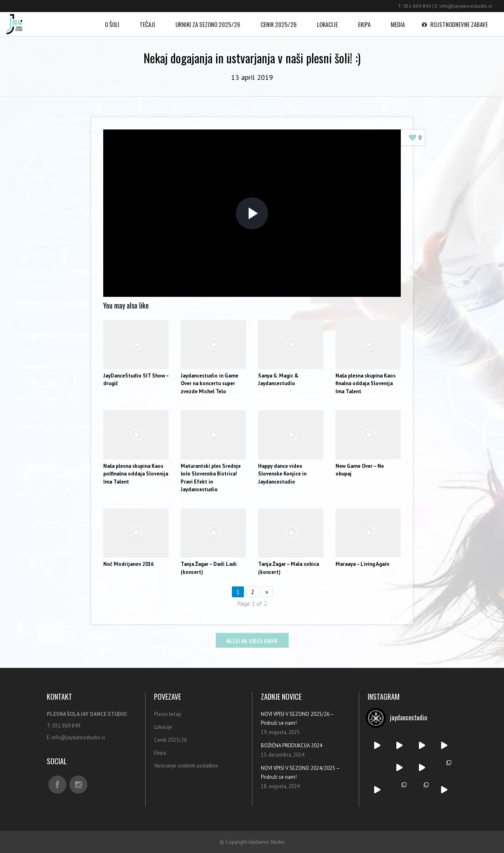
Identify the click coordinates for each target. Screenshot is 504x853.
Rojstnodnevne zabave (456, 20)
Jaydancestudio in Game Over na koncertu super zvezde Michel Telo (209, 384)
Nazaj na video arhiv (252, 641)
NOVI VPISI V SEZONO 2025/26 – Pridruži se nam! (297, 718)
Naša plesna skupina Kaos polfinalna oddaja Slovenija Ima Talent (136, 474)
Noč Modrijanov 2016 (128, 564)
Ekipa (364, 20)
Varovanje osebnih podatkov (186, 766)
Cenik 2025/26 (279, 20)
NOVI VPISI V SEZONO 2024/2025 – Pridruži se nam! (300, 773)
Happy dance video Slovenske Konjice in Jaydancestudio (282, 474)
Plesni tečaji (168, 714)
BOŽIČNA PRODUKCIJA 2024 (292, 746)
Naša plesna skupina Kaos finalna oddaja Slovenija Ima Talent (366, 384)
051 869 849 (417, 6)
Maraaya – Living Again (362, 564)
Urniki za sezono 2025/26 (208, 20)
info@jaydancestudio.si (466, 6)
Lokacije (327, 20)
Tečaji (147, 20)
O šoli (112, 20)
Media (398, 20)
